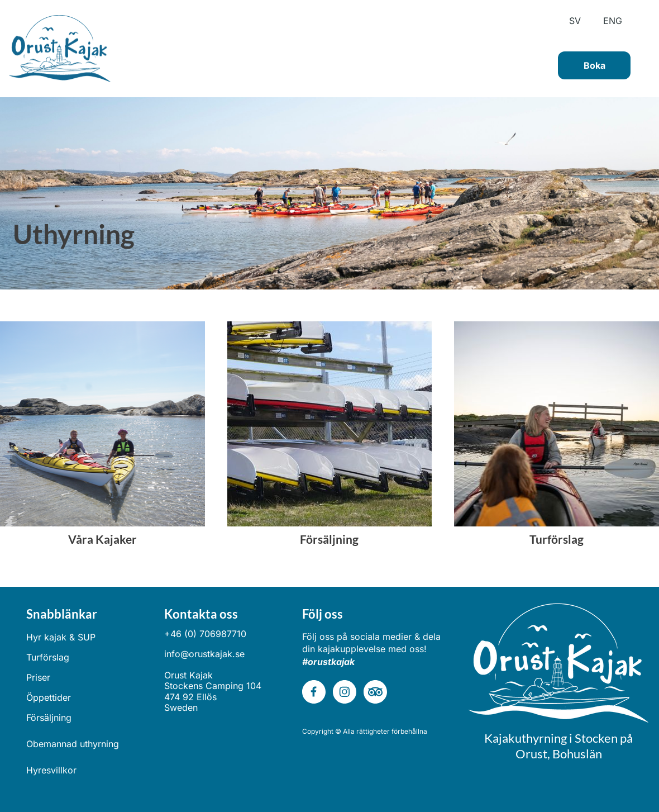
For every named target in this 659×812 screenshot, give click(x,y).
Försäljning (49, 718)
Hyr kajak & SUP (61, 637)
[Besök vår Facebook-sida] (314, 692)
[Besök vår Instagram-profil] (345, 692)
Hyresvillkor (51, 770)
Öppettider (49, 697)
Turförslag (48, 657)
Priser (38, 677)
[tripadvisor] (375, 692)
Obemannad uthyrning (73, 744)
